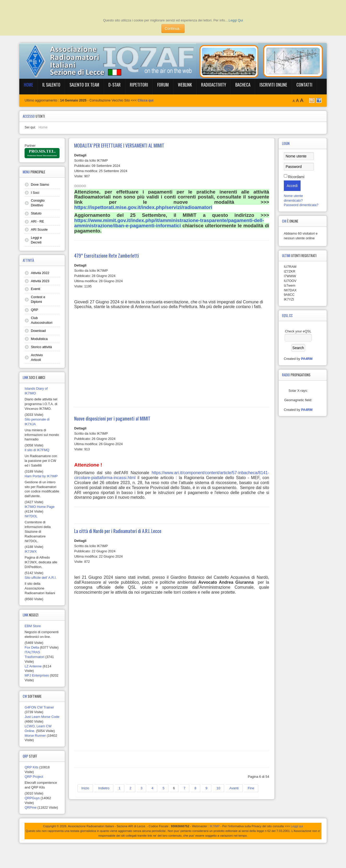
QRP (34, 310)
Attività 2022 (40, 273)
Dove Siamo (40, 185)
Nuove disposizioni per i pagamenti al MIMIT (112, 418)
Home (28, 85)
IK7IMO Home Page (40, 507)
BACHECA (243, 85)
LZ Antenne (33, 666)
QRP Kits (31, 767)
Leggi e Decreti (36, 240)
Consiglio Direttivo (38, 203)
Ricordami (296, 177)
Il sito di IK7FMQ (37, 450)
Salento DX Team (84, 85)
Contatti (304, 85)
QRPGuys (32, 798)
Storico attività (41, 347)
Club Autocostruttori (42, 320)
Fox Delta (32, 647)
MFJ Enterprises (37, 675)
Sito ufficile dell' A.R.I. (40, 578)
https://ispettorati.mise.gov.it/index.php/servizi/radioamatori (143, 207)
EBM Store (33, 626)
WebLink (185, 85)
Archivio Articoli (37, 357)
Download (38, 331)
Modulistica (39, 339)
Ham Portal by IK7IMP (41, 476)
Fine (251, 788)
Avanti (234, 788)
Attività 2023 (40, 281)
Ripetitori (139, 85)
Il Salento (51, 85)
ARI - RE (37, 221)
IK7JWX (31, 551)
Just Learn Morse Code (42, 717)
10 (218, 788)
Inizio (85, 788)
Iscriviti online (273, 85)
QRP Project (34, 777)
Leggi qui (297, 826)
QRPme (31, 807)
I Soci (35, 193)
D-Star (115, 85)
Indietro (104, 788)
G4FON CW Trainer (39, 707)
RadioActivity (214, 85)
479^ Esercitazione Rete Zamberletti (107, 256)
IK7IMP (215, 826)
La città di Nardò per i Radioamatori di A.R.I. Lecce (118, 531)
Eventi (36, 289)
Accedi (292, 186)
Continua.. (173, 29)
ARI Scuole (39, 229)
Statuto (36, 213)
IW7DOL (31, 516)
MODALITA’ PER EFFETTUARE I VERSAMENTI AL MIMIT (119, 145)
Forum (163, 85)
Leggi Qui (236, 20)
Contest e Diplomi (38, 299)
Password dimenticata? (301, 205)
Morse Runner (35, 736)
